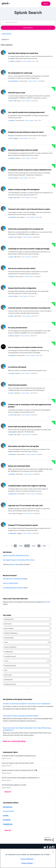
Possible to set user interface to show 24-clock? (26, 132)
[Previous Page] (7, 546)
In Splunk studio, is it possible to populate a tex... (19, 756)
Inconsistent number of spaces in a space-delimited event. (30, 170)
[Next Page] (49, 546)
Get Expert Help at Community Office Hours (19, 560)
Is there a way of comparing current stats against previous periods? (30, 406)
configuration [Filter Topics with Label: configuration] (9, 652)
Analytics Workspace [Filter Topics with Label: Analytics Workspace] (11, 633)
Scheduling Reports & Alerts (13, 588)
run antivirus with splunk (17, 367)
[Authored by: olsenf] (12, 237)
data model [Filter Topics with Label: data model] (8, 675)
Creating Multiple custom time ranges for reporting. (27, 486)
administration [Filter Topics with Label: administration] (9, 619)
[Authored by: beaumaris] (13, 454)
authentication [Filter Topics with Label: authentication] (9, 638)
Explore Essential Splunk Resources (16, 555)
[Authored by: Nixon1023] (13, 217)
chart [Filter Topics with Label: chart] (6, 642)
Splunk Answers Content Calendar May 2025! (19, 770)
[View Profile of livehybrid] (7, 820)
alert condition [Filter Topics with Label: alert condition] (9, 628)
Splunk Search (7, 758)
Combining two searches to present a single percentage (29, 249)
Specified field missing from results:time (23, 53)
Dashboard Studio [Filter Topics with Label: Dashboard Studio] (10, 666)
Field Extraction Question (17, 385)
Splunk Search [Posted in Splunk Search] (28, 61)
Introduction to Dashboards (13, 579)
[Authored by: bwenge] (12, 373)
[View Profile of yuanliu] (6, 816)
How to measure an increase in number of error (25, 347)
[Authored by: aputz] (12, 257)
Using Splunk (6, 34)
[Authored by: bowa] (11, 101)
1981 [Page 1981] (44, 546)
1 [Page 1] (11, 546)
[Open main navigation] (53, 3)
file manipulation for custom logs (20, 73)
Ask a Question (28, 28)
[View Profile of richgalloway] (8, 824)
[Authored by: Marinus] (12, 276)
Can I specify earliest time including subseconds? (26, 112)
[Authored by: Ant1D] (12, 393)
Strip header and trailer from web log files (23, 446)
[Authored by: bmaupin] (12, 158)
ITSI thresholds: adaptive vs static (14, 785)
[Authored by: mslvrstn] (12, 120)
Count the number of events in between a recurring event (29, 308)
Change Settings (27, 863)
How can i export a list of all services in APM (18, 763)
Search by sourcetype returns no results (23, 150)
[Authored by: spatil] (11, 435)
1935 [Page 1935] (21, 546)
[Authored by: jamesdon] (13, 474)
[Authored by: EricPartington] (14, 81)
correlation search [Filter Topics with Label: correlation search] (10, 656)
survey (48, 602)
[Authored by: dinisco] (12, 336)
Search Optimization (10, 583)
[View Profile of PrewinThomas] (8, 811)
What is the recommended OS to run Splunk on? (26, 229)
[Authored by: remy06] (12, 61)
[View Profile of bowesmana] (7, 807)
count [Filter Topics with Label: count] (6, 661)
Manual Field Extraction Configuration (22, 288)
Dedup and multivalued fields (19, 466)
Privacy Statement (27, 859)
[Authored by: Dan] (11, 513)
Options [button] (4, 39)
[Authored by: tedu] (11, 138)
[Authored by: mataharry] (13, 355)
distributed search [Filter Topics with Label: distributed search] (10, 684)
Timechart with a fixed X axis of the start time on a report (29, 209)
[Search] (28, 22)
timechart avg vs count (17, 93)
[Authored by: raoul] (11, 415)
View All (7, 792)
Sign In (46, 4)
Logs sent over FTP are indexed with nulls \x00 (25, 505)
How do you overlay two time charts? (22, 268)
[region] (28, 858)
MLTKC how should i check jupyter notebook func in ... (21, 778)
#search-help (14, 564)
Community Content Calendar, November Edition (21, 716)
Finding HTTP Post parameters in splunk (23, 525)
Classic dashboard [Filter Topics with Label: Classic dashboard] (10, 647)
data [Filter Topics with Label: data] (6, 670)
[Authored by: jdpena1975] (13, 494)
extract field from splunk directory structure (25, 427)
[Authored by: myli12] (12, 316)
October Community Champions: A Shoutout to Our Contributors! (27, 704)
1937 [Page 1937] (34, 546)
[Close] (53, 852)
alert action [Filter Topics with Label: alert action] (8, 624)
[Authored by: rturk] (11, 178)
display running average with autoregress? (24, 189)
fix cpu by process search (18, 328)
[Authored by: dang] (11, 198)
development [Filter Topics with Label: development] (9, 679)
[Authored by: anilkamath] (13, 533)
